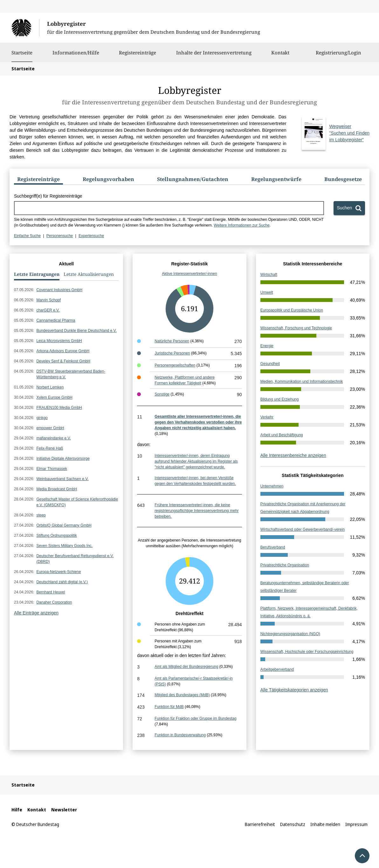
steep (41, 515)
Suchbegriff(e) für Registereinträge (48, 196)
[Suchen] (349, 208)
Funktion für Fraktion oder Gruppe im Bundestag (195, 718)
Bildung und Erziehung (280, 399)
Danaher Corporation (54, 602)
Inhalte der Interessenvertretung (214, 56)
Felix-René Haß (50, 448)
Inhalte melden (325, 824)
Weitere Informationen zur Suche (241, 225)
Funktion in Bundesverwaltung (180, 735)
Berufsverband (273, 547)
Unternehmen (272, 486)
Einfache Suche (27, 236)
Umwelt (267, 292)
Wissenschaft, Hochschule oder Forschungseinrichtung (307, 652)
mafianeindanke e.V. (53, 438)
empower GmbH (50, 428)
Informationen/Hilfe (76, 56)
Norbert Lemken (50, 387)
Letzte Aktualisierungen (89, 274)
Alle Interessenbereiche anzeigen (293, 455)
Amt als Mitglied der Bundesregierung (186, 667)
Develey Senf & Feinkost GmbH (63, 361)
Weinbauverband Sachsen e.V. (62, 479)
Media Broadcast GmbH (57, 489)
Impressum (356, 824)
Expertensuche (91, 236)
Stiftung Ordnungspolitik (56, 535)
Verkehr (267, 417)
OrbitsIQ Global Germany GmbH (64, 525)
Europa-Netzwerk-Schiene (59, 572)
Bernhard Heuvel (51, 592)
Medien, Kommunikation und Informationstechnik (302, 381)
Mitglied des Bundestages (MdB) (182, 695)
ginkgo (42, 418)
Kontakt (280, 56)
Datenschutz (293, 824)
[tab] (38, 180)
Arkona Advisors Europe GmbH (63, 351)
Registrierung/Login (338, 56)
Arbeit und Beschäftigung (282, 435)
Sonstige (162, 394)
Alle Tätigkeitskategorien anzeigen (294, 690)
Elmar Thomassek (52, 469)
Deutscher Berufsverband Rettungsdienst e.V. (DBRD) (75, 559)
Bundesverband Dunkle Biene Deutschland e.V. (76, 331)
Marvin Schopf (48, 300)
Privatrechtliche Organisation (285, 565)
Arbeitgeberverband (277, 669)
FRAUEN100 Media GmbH (59, 408)
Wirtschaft (269, 275)
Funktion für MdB (169, 707)
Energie (267, 346)
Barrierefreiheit (260, 824)
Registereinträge (138, 56)
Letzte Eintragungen (37, 274)
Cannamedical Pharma (56, 320)
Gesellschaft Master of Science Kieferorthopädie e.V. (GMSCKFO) (77, 502)
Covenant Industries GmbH (59, 290)
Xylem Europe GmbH (54, 397)
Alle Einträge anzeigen (36, 613)
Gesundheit (270, 364)
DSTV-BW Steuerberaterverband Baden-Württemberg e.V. (71, 374)
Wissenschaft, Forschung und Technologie (296, 328)
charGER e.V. (48, 310)
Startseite (22, 52)
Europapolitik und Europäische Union (292, 310)
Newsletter (64, 810)
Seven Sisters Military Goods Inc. (64, 546)
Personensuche (60, 236)
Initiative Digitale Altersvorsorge (63, 458)
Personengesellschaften (175, 365)
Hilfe (17, 810)
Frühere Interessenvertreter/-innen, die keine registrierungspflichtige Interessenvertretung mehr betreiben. (196, 511)
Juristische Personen (172, 353)
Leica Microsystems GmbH (59, 341)
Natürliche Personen (172, 341)
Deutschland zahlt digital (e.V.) (62, 582)
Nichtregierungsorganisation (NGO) (290, 634)
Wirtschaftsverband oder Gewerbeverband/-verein (303, 529)
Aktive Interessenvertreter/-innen (189, 274)
